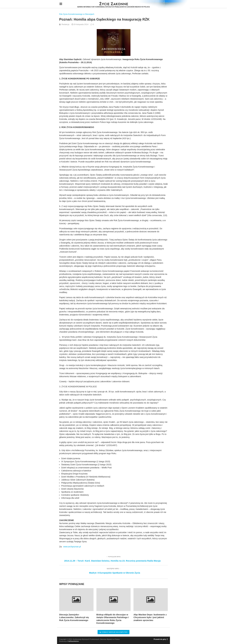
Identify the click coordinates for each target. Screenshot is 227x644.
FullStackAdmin (73, 641)
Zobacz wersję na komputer (114, 632)
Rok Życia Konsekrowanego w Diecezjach (77, 14)
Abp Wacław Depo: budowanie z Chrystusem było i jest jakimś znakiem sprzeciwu (150, 617)
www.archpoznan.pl (72, 547)
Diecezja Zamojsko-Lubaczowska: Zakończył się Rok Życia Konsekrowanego (74, 617)
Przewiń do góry (161, 639)
